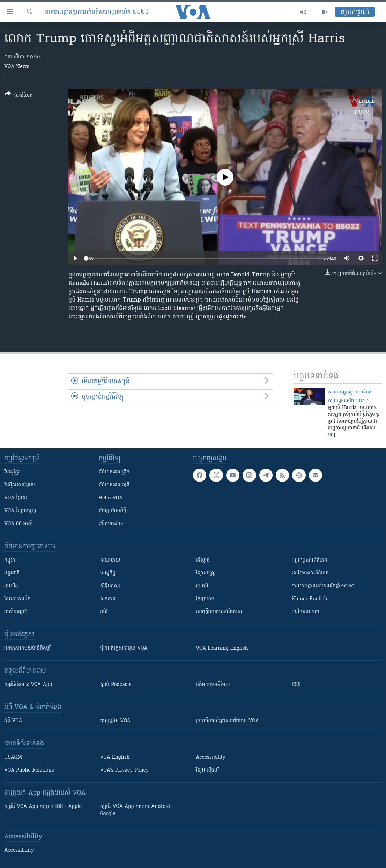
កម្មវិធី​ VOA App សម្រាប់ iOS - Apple (43, 807)
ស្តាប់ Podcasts (116, 685)
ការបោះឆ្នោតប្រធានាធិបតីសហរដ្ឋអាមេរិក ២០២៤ (97, 12)
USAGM (13, 757)
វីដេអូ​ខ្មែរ (12, 472)
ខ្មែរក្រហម (205, 599)
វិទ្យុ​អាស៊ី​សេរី (207, 770)
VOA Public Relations (29, 770)
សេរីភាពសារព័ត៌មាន (310, 573)
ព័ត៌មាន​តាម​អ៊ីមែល (213, 685)
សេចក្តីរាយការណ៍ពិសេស (219, 612)
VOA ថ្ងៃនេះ (16, 498)
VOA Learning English (222, 648)
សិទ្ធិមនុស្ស (110, 586)
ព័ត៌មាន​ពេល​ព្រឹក (114, 472)
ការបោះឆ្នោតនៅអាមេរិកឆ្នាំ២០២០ (323, 586)
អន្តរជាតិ (12, 573)
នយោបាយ (110, 560)
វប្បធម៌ (202, 586)
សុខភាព (108, 599)
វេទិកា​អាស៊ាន (111, 524)
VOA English (115, 757)
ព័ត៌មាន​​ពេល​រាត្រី (114, 485)
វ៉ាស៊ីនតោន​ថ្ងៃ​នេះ (20, 485)
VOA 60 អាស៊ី (18, 524)
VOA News (17, 67)
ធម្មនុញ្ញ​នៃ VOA (116, 721)
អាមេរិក (11, 586)
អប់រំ (104, 612)
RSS (296, 685)
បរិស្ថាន (203, 560)
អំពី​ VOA (13, 721)
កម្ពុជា (10, 560)
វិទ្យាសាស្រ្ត (206, 573)
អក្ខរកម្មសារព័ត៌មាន (310, 560)
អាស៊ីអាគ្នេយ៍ (16, 612)
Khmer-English (310, 599)
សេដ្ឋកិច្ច (108, 573)
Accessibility (211, 757)
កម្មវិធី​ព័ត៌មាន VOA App (28, 685)
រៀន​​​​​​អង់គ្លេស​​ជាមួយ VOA (124, 648)
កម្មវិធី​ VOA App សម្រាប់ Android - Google (137, 810)
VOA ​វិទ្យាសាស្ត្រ (20, 511)
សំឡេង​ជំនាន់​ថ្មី (113, 511)
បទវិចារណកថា (306, 612)
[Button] (19, 96)
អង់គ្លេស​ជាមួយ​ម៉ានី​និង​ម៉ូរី (27, 648)
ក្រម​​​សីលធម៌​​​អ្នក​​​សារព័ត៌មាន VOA (227, 721)
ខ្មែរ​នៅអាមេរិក (17, 599)
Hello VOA (111, 498)
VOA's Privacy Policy (125, 770)
